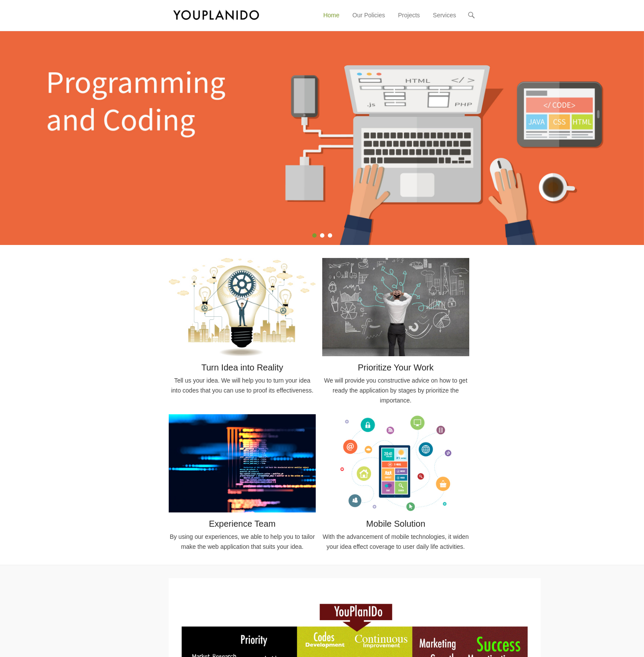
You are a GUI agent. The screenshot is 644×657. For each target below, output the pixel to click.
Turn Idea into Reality (242, 367)
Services (445, 15)
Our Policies (369, 15)
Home (331, 15)
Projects (409, 15)
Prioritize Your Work (396, 367)
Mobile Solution (396, 524)
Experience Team (242, 524)
